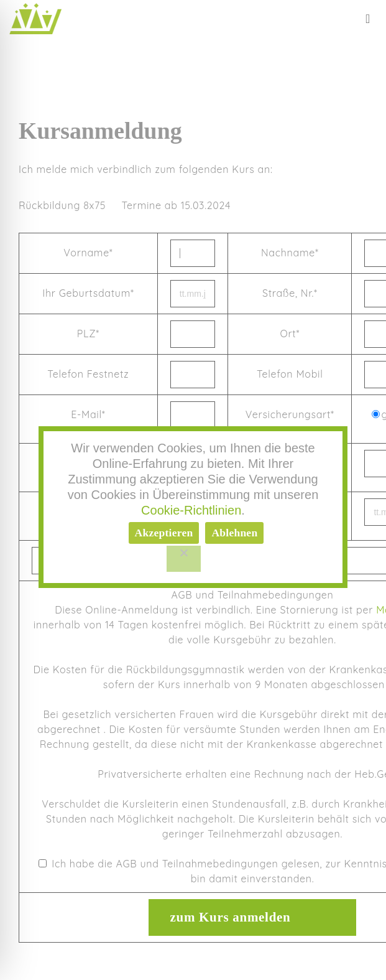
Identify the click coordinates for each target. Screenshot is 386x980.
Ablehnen (234, 533)
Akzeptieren (164, 533)
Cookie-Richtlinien (191, 510)
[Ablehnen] (184, 559)
